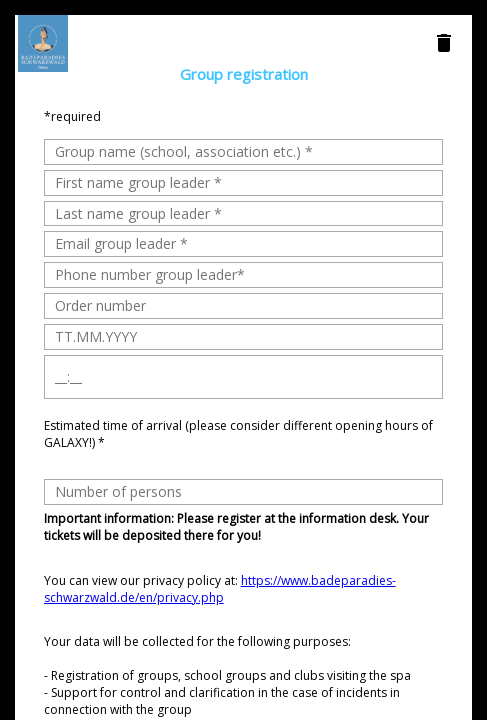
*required (72, 116)
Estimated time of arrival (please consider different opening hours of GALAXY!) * (238, 434)
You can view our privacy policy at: (220, 589)
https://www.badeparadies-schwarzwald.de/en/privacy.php (220, 589)
